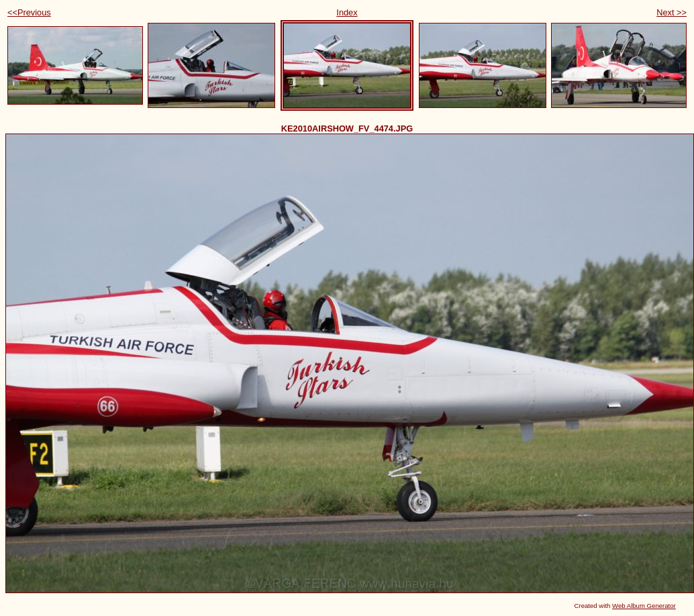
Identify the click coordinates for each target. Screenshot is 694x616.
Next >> (672, 12)
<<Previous (29, 12)
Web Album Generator (644, 606)
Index (347, 12)
